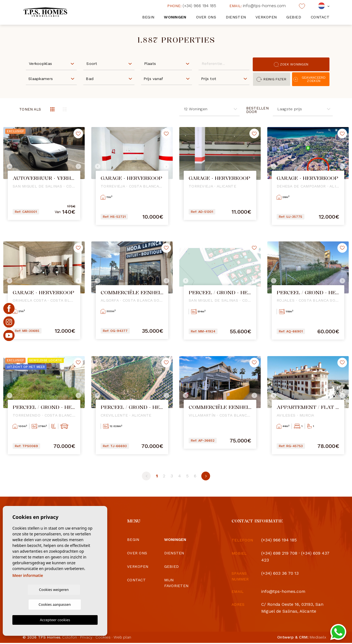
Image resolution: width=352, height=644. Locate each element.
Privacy (86, 638)
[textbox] (53, 64)
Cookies (103, 638)
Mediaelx (318, 638)
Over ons (206, 17)
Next (79, 166)
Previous (9, 166)
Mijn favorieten (176, 583)
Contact (320, 17)
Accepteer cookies (55, 620)
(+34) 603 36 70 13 (280, 574)
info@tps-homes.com (258, 6)
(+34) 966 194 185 (192, 6)
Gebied (294, 17)
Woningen (175, 17)
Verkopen (266, 17)
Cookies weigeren (34, 604)
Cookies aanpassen (77, 604)
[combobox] (51, 63)
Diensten (236, 17)
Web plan (122, 638)
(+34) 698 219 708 (280, 553)
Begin (148, 17)
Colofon (70, 638)
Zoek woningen (291, 64)
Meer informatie (28, 590)
